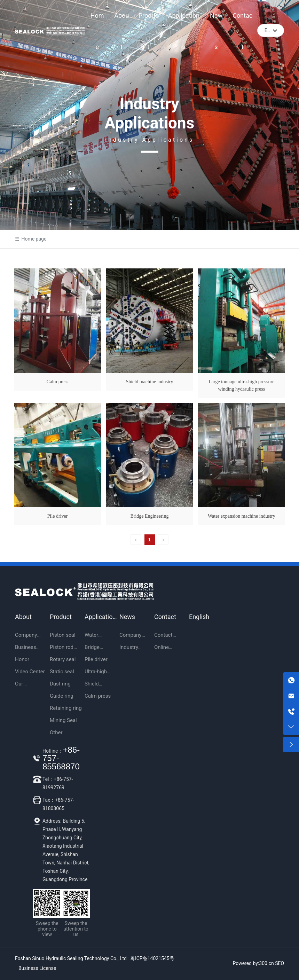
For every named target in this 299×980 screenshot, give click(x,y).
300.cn (266, 963)
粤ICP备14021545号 (152, 958)
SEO (280, 963)
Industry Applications (150, 113)
